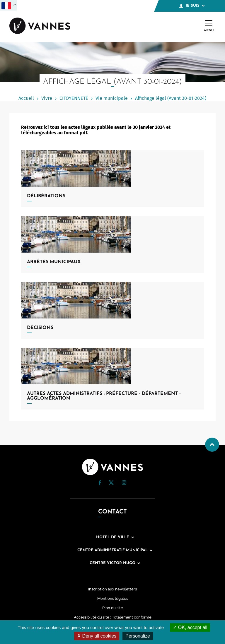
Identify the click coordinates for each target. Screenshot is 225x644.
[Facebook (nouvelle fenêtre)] (100, 484)
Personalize (138, 636)
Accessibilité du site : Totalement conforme (113, 617)
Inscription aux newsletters (112, 589)
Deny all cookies (97, 636)
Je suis (192, 6)
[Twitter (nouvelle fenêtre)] (111, 483)
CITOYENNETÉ (74, 98)
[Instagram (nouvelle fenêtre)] (124, 483)
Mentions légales (113, 598)
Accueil (26, 98)
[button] (100, 483)
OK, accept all (190, 627)
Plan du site (113, 608)
